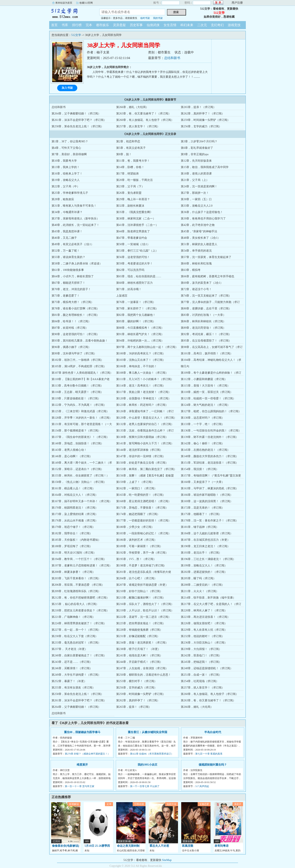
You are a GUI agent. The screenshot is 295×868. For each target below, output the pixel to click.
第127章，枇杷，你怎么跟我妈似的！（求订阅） (211, 411)
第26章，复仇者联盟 (129, 193)
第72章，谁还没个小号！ (196, 289)
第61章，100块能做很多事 (68, 270)
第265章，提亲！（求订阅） (198, 107)
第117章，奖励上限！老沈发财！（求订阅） (143, 392)
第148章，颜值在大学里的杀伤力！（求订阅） (210, 456)
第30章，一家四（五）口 (196, 199)
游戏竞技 (234, 25)
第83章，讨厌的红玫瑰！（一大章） (203, 315)
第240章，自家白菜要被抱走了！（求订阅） (79, 655)
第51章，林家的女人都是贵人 (199, 244)
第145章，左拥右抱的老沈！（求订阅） (205, 450)
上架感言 (122, 296)
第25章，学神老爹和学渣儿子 (70, 193)
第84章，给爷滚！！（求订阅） (71, 321)
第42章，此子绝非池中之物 (198, 225)
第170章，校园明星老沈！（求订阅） (75, 508)
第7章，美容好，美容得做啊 (69, 154)
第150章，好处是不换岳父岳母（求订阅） (142, 463)
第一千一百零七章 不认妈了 (145, 786)
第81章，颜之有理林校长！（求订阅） (75, 315)
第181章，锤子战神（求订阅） (200, 527)
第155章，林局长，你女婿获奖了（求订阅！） (80, 476)
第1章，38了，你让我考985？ (70, 141)
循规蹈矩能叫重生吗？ (213, 765)
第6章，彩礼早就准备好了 (197, 148)
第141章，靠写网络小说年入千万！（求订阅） (145, 443)
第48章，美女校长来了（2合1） (200, 238)
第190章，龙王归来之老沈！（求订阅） (205, 546)
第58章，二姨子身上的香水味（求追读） (77, 264)
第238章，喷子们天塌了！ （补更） (138, 649)
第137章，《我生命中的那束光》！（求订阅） (80, 437)
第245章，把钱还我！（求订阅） (201, 662)
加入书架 (67, 88)
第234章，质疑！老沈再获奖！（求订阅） (142, 643)
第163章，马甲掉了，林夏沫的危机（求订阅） (210, 488)
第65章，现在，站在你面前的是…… (139, 276)
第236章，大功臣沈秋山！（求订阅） (204, 643)
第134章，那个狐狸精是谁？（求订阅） (76, 431)
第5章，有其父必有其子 (131, 148)
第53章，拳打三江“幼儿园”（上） (137, 251)
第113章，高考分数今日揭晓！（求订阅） (77, 386)
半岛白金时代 (213, 732)
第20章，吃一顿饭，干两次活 (134, 180)
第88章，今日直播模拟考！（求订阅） (140, 328)
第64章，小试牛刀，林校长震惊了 (73, 276)
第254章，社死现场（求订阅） (200, 681)
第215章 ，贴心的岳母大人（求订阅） (75, 604)
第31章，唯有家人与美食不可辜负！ (74, 206)
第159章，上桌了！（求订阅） (135, 482)
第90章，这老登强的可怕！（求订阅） (75, 334)
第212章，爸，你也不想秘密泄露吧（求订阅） (80, 598)
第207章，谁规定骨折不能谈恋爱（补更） (142, 585)
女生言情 (170, 25)
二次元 (202, 25)
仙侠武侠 (153, 25)
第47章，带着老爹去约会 (132, 238)
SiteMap (167, 860)
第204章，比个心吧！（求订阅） (137, 578)
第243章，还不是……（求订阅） (72, 662)
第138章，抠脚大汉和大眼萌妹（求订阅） (142, 437)
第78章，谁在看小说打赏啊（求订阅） (75, 309)
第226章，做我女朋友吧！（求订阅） (204, 623)
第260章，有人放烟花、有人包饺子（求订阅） (145, 120)
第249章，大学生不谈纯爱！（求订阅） (76, 675)
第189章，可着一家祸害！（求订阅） (139, 546)
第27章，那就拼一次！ (195, 193)
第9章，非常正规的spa (195, 154)
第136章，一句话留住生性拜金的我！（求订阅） (211, 431)
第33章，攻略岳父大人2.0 (197, 206)
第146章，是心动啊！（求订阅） (72, 456)
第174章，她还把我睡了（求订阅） (138, 514)
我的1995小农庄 (147, 765)
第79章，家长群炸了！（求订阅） (137, 309)
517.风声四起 (202, 786)
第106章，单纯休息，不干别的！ (137, 366)
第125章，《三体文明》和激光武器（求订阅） (80, 411)
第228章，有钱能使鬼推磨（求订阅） (139, 630)
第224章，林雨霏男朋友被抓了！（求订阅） (79, 623)
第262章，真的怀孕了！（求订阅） (203, 114)
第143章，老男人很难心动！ (69, 450)
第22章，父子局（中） (66, 186)
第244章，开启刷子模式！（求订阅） (139, 662)
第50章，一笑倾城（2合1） (133, 244)
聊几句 (185, 366)
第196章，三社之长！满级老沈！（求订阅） (208, 559)
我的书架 (158, 18)
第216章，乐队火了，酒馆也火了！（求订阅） (145, 604)
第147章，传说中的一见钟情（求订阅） (141, 456)
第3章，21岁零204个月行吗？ (199, 141)
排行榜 (77, 25)
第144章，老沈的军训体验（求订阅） (139, 450)
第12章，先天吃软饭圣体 (196, 161)
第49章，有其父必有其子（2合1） (73, 244)
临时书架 (145, 18)
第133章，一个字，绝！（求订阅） (203, 424)
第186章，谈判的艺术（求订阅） (137, 540)
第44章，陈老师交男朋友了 (133, 231)
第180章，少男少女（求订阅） (135, 527)
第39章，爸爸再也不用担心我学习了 (203, 219)
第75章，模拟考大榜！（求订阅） (73, 302)
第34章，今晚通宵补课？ (67, 212)
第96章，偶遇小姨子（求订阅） (71, 347)
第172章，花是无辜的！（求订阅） (203, 508)
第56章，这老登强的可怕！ (133, 257)
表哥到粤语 (222, 846)
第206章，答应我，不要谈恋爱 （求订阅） (78, 585)
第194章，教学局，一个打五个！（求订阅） (79, 559)
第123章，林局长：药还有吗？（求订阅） (142, 405)
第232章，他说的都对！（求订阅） (203, 636)
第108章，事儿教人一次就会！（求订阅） (142, 373)
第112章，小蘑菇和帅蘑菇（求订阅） (204, 379)
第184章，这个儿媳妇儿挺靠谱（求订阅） (207, 533)
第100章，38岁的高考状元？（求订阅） (141, 353)
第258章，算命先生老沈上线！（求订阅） (78, 126)
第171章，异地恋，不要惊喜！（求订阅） (142, 508)
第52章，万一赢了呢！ (66, 251)
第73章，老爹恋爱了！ (66, 296)
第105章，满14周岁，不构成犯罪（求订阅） (79, 366)
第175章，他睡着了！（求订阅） (201, 514)
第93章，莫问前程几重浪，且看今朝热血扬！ (80, 341)
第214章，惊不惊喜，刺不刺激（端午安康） (208, 598)
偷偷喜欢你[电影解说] (66, 846)
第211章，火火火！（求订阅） (200, 591)
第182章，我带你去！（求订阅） (72, 533)
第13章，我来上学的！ (66, 167)
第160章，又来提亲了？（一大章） (203, 482)
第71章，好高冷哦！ (129, 289)
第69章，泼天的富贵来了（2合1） (202, 283)
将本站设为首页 (64, 3)
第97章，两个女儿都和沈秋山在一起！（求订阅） (147, 347)
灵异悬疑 (119, 25)
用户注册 (237, 3)
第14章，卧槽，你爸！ (130, 167)
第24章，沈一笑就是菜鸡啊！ (199, 186)
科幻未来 (187, 25)
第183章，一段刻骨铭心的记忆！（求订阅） (144, 533)
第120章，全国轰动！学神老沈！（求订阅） (144, 398)
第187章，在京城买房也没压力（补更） (205, 540)
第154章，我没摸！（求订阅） (200, 469)
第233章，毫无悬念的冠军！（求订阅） (76, 643)
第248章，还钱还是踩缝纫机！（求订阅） (207, 668)
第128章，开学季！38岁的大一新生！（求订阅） (82, 418)
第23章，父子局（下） (130, 186)
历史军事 (136, 25)
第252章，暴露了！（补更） (69, 681)
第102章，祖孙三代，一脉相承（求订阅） (78, 360)
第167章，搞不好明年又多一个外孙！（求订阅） (82, 501)
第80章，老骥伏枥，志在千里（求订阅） (206, 309)
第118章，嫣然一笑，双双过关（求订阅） (207, 392)
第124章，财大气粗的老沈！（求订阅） (205, 405)
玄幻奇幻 (217, 25)
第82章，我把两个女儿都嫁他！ (136, 315)
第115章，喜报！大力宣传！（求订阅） (205, 386)
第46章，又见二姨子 (64, 238)
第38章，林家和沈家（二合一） (136, 219)
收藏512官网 (86, 3)
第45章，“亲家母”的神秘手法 (199, 231)
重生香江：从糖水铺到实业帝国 (147, 732)
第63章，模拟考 (191, 270)
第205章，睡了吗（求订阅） (198, 578)
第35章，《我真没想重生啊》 (134, 212)
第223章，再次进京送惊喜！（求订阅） (205, 617)
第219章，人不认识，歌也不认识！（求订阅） (145, 610)
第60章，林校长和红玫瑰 (196, 264)
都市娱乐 (103, 25)
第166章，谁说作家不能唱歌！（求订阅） (207, 495)
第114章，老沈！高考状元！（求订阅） (141, 386)
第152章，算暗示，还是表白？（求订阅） (78, 469)
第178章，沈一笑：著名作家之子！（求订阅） (210, 521)
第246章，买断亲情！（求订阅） (72, 668)
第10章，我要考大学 (64, 161)
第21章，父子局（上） (195, 180)
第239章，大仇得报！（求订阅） (201, 649)
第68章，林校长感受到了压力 (134, 283)
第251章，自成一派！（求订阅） (201, 675)
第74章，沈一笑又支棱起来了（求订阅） (206, 296)
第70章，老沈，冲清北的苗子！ (71, 289)
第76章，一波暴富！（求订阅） (136, 302)
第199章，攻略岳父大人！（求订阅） (204, 566)
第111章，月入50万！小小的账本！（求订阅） (145, 379)
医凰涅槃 (188, 846)
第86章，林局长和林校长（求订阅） (203, 321)
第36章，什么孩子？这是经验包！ (202, 212)
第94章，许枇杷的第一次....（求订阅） (140, 341)
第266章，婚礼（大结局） (132, 107)
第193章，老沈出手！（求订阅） (201, 553)
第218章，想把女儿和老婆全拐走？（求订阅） (80, 610)
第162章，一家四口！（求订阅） (137, 488)
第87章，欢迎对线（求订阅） (70, 328)
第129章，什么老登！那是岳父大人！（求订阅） (146, 418)
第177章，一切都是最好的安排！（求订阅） (144, 521)
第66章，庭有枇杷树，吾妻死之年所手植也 (208, 276)
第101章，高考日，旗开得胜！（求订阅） (207, 353)
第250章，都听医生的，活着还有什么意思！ (144, 675)
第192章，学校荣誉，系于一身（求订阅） (142, 553)
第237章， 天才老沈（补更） (70, 649)
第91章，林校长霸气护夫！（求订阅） (140, 334)
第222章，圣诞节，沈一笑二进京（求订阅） (144, 617)
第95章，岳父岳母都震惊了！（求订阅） (206, 341)
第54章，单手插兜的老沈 (196, 251)
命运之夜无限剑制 (128, 846)
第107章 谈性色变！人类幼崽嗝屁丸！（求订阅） (82, 373)
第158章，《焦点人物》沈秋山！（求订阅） (79, 482)
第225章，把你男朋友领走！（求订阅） (141, 623)
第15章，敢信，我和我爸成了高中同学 (205, 167)
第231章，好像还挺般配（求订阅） (138, 636)
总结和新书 (172, 58)
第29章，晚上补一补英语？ (133, 199)
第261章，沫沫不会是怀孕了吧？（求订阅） (79, 120)
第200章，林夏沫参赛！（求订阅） (73, 572)
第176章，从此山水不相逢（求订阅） (75, 521)
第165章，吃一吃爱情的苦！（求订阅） (141, 495)
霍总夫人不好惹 (159, 846)
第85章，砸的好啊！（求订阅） (136, 321)
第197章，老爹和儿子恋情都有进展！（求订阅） (82, 566)
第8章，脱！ (124, 154)
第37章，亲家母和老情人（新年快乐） (75, 219)
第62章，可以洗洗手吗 (130, 270)
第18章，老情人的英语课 (196, 174)
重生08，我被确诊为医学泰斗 (82, 732)
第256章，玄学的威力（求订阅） (201, 126)
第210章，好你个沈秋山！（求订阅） (139, 591)
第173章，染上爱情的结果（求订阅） (75, 514)
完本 (89, 25)
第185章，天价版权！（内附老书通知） (76, 540)
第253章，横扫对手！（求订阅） (137, 681)
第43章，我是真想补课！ (67, 231)
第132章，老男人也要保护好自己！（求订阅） (145, 424)
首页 (54, 25)
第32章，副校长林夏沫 (130, 206)
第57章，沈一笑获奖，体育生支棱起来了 (206, 257)
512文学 (71, 13)
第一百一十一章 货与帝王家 (80, 786)
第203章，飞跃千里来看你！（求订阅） (76, 578)
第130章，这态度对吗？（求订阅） (203, 418)
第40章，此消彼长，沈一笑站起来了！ (75, 225)
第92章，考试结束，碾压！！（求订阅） (206, 334)
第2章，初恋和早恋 (128, 141)
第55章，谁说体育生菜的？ (68, 257)
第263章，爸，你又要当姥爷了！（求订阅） (144, 114)
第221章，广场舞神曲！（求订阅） (73, 617)
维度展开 (82, 765)
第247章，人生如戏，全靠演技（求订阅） (142, 668)
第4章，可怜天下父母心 (66, 148)
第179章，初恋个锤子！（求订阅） (73, 527)
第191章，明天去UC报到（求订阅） (74, 553)
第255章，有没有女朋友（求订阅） (73, 688)
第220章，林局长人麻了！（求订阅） (204, 610)
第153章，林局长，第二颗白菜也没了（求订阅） (146, 469)
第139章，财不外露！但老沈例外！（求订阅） (210, 437)
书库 (65, 25)
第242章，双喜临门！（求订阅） (201, 655)
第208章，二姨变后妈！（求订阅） (203, 585)
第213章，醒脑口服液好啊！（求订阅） (141, 598)
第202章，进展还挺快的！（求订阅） (204, 572)
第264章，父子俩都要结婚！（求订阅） (76, 114)
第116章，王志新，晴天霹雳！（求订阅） (77, 392)
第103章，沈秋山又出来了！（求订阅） (141, 360)
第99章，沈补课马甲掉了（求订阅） (74, 353)
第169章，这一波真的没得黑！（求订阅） (207, 501)
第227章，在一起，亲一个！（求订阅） (76, 630)
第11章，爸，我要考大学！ (133, 161)
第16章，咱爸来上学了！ (67, 174)
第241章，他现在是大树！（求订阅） (139, 655)
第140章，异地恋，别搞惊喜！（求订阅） (78, 443)
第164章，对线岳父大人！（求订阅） (75, 495)
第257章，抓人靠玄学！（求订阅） (138, 126)
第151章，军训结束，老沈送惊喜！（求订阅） (210, 463)
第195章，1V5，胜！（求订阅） (136, 559)
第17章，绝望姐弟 (127, 174)
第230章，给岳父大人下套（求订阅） (75, 636)
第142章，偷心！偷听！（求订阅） (203, 443)
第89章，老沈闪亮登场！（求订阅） (203, 328)
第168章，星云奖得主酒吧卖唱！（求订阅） (144, 501)
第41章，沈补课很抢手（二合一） (137, 225)
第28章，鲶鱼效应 (63, 199)
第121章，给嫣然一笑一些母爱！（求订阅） (208, 398)
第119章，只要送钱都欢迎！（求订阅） (76, 398)
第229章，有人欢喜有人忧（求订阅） (204, 630)
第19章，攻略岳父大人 (66, 180)
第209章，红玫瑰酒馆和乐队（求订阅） (76, 591)
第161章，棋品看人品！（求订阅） (73, 488)
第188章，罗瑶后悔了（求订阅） (72, 546)
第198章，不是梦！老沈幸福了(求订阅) (140, 566)
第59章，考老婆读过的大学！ (134, 264)
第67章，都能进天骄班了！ (68, 283)
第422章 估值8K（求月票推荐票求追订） (152, 754)
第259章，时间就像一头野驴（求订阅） (205, 120)
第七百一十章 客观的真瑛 (209, 754)
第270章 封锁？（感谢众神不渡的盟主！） (87, 754)
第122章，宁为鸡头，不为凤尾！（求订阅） (79, 405)
